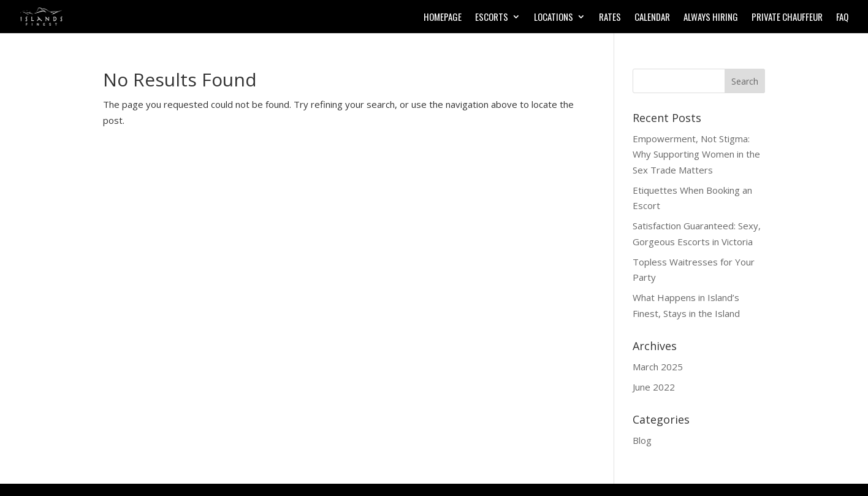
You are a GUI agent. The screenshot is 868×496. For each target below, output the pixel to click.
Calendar (652, 18)
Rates (610, 18)
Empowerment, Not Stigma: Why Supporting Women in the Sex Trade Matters (696, 154)
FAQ (842, 18)
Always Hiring (711, 18)
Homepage (443, 18)
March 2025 (658, 367)
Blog (642, 440)
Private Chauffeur (787, 18)
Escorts (492, 18)
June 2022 (654, 387)
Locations (554, 18)
